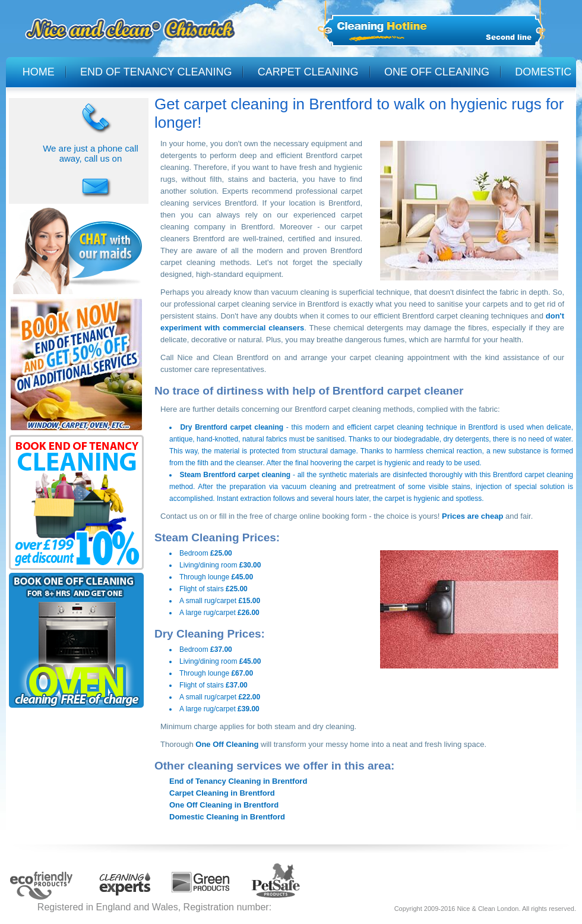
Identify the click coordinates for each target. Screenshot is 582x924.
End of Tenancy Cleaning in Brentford (238, 781)
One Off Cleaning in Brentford (224, 805)
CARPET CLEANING (308, 72)
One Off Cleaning (227, 744)
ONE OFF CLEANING (437, 72)
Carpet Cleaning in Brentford (222, 793)
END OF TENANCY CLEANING (156, 72)
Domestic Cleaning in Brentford (227, 817)
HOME (39, 72)
